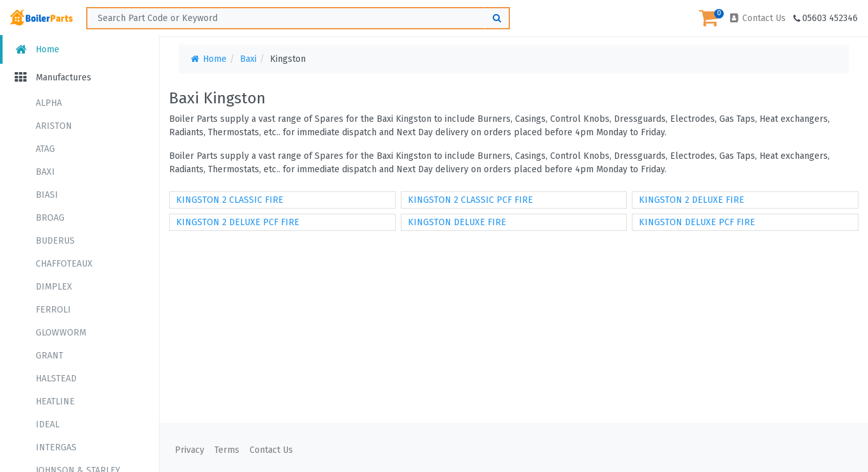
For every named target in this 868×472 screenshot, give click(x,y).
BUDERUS (55, 241)
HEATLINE (55, 402)
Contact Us (757, 18)
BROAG (50, 218)
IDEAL (48, 424)
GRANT (49, 356)
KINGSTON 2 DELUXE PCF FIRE (238, 222)
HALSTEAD (56, 379)
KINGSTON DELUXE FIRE (457, 222)
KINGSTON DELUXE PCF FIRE (697, 222)
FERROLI (53, 310)
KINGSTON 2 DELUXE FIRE (692, 200)
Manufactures (52, 77)
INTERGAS (56, 447)
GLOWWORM (61, 333)
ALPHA (49, 103)
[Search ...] (298, 18)
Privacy (190, 450)
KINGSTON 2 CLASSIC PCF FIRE (470, 200)
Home (36, 49)
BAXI (45, 172)
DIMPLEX (54, 287)
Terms (227, 450)
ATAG (45, 149)
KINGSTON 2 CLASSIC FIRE (230, 200)
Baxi (248, 59)
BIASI (47, 195)
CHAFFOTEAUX (64, 264)
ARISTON (54, 126)
